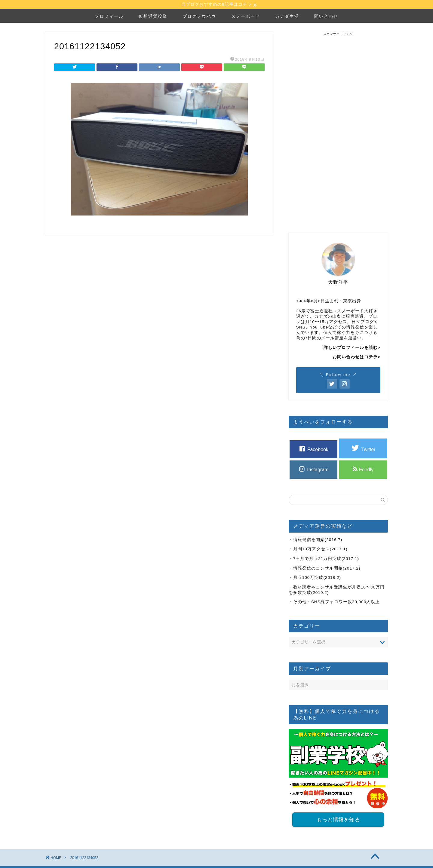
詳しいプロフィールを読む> (352, 348)
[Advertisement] (338, 127)
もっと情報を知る (338, 821)
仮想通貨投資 (153, 17)
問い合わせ (326, 17)
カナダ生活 (287, 17)
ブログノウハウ (199, 17)
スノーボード (246, 17)
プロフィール (109, 17)
